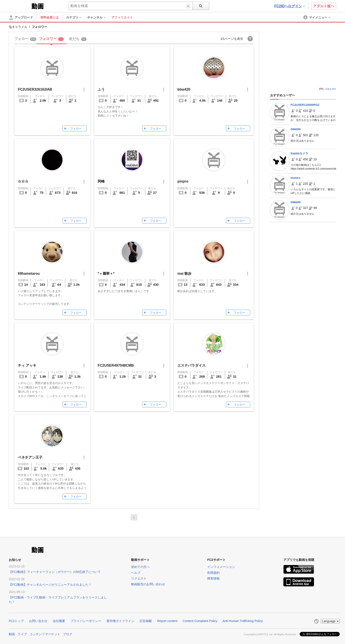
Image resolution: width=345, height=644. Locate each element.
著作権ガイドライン (120, 621)
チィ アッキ (27, 365)
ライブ (22, 634)
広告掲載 (146, 621)
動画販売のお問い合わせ (148, 584)
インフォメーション (221, 567)
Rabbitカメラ (299, 153)
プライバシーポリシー (86, 621)
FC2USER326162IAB (35, 89)
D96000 (296, 202)
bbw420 (184, 89)
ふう (101, 89)
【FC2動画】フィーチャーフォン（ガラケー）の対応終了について (55, 572)
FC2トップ (16, 621)
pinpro (183, 181)
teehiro (295, 178)
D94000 (296, 129)
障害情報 (213, 578)
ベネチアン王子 (30, 457)
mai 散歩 (184, 274)
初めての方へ (140, 567)
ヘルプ (136, 573)
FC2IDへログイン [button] (290, 6)
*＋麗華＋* (106, 274)
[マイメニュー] (317, 17)
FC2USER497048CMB (116, 365)
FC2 (20, 6)
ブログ (68, 634)
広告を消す (331, 89)
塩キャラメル (18, 27)
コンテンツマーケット (45, 634)
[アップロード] (21, 17)
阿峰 (101, 181)
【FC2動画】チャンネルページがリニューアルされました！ (50, 585)
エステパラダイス (191, 365)
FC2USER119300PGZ (305, 105)
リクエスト (139, 578)
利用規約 (213, 573)
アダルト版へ (324, 6)
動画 (12, 634)
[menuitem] (76, 17)
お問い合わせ (38, 621)
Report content (167, 621)
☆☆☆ (23, 181)
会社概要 (59, 621)
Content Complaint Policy (200, 621)
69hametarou (29, 274)
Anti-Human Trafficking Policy (243, 621)
